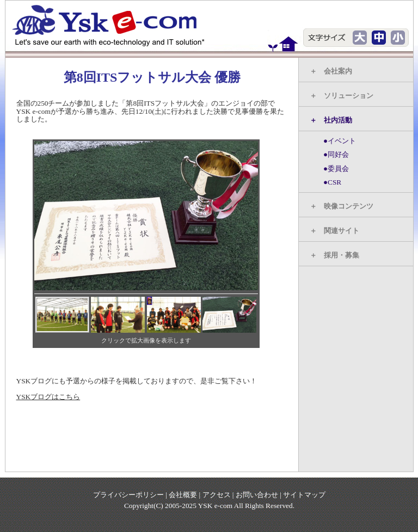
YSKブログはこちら (48, 397)
